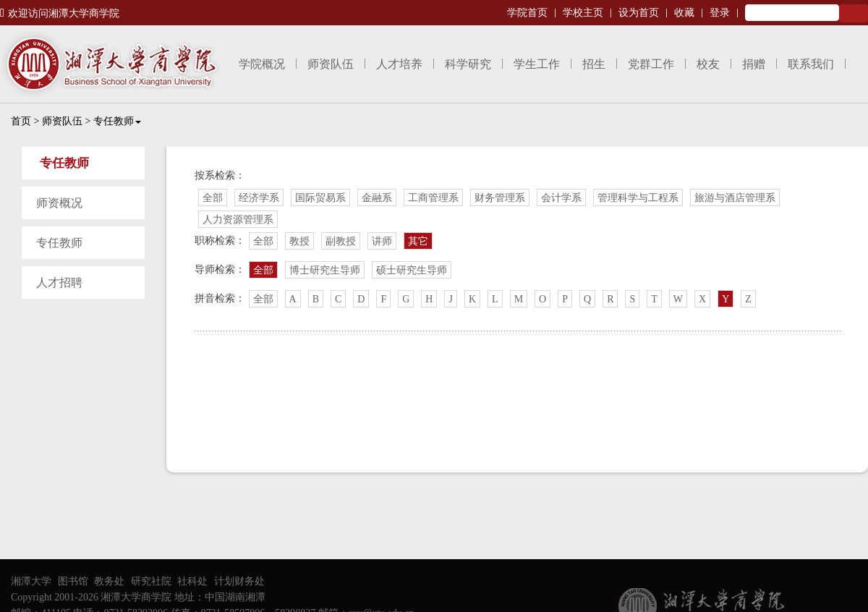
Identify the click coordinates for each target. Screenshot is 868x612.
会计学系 (561, 198)
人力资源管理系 (238, 220)
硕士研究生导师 (412, 270)
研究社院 (151, 581)
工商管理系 (433, 198)
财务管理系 (500, 198)
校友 (708, 64)
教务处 (109, 581)
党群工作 (651, 64)
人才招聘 (59, 282)
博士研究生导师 (325, 270)
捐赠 (754, 64)
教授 (299, 241)
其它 (418, 241)
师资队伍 (331, 64)
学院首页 (527, 13)
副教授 (341, 241)
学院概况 (262, 64)
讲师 (382, 241)
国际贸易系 (320, 198)
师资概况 (59, 203)
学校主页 (583, 13)
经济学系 (259, 198)
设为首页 (639, 13)
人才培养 (399, 64)
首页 (21, 121)
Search (854, 13)
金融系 (377, 198)
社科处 (192, 581)
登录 (720, 13)
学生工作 (537, 64)
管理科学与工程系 (638, 198)
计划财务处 (239, 581)
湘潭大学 (31, 581)
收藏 (684, 13)
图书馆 (73, 581)
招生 (594, 64)
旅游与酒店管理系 (735, 198)
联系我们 (811, 64)
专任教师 (117, 121)
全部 (213, 198)
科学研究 (468, 64)
